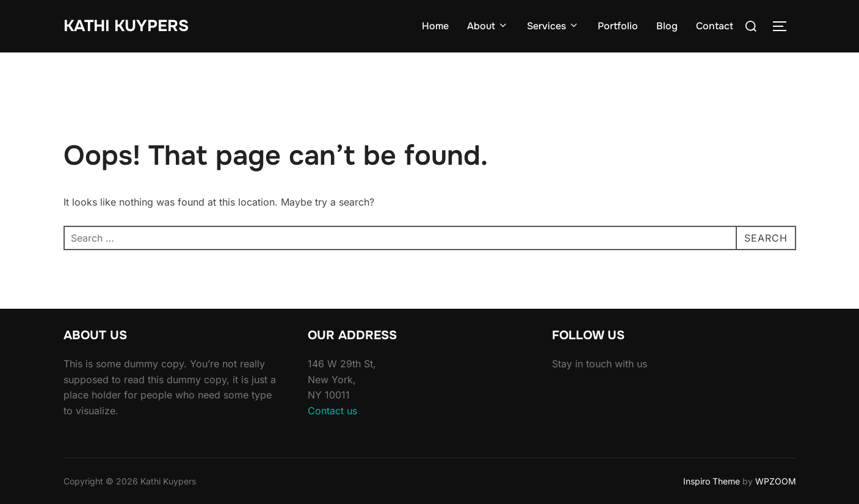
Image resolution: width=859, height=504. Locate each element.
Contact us (332, 411)
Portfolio (618, 26)
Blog (667, 26)
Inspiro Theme (712, 481)
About (488, 26)
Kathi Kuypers (126, 26)
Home (435, 26)
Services (553, 26)
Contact (715, 26)
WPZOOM (776, 481)
